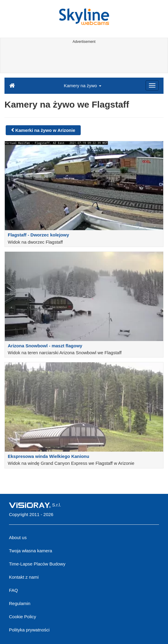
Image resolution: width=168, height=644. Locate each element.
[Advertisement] (83, 59)
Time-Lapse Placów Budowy (37, 564)
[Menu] (152, 85)
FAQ (13, 590)
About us (18, 537)
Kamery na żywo (82, 86)
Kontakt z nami (24, 577)
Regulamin (20, 603)
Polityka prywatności (29, 630)
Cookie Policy (23, 617)
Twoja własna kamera (30, 551)
